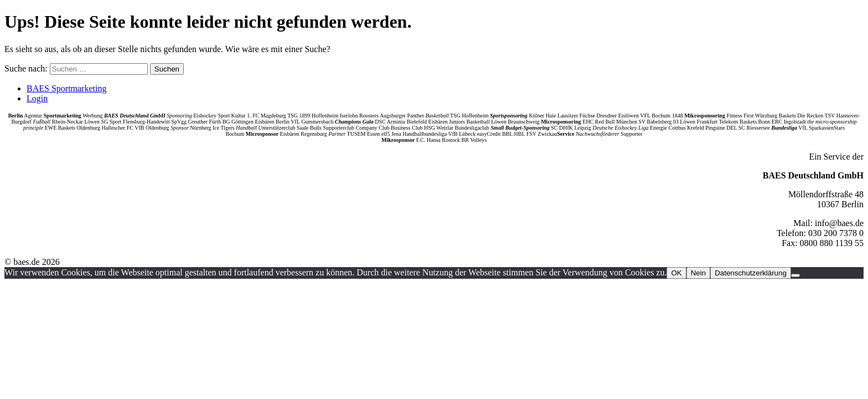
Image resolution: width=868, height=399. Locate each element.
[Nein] (795, 275)
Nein (698, 273)
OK (676, 273)
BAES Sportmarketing (66, 88)
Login (37, 98)
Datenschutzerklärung (751, 273)
